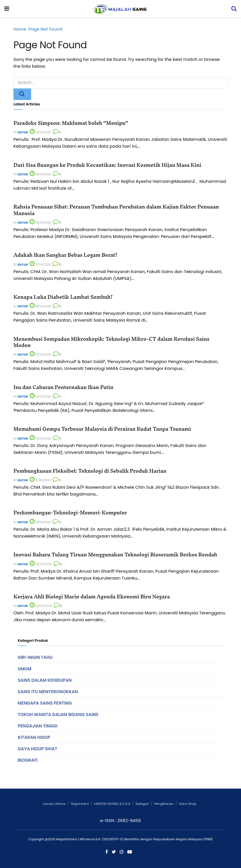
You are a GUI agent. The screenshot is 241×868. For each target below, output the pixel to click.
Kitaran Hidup (34, 737)
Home (20, 29)
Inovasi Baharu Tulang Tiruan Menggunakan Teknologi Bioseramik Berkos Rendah (115, 555)
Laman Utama (54, 804)
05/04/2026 (41, 564)
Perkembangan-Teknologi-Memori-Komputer (70, 513)
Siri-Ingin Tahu (35, 657)
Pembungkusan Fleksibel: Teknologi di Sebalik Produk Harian (90, 471)
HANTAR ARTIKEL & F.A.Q (112, 804)
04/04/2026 (41, 606)
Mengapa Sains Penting (45, 703)
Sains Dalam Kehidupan (45, 680)
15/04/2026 (40, 355)
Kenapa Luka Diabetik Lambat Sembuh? (63, 297)
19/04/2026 (40, 132)
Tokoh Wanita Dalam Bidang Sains (58, 714)
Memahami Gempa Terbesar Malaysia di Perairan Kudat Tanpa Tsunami (102, 429)
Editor (23, 132)
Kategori (142, 804)
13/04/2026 (40, 397)
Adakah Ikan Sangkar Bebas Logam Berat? (65, 255)
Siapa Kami (80, 804)
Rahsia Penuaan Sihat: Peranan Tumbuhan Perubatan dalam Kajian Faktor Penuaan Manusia (116, 210)
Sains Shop (188, 804)
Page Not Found (45, 29)
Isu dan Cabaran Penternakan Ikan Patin (63, 387)
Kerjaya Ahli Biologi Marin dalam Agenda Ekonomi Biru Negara (92, 597)
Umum (25, 669)
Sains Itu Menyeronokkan (48, 692)
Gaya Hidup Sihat (37, 749)
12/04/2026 (40, 480)
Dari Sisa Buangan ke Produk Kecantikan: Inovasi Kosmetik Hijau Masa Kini (107, 165)
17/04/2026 (40, 265)
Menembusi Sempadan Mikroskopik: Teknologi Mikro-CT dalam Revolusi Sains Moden (111, 342)
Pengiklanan (164, 804)
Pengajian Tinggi (38, 726)
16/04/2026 (40, 306)
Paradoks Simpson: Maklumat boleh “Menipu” (71, 123)
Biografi (28, 760)
